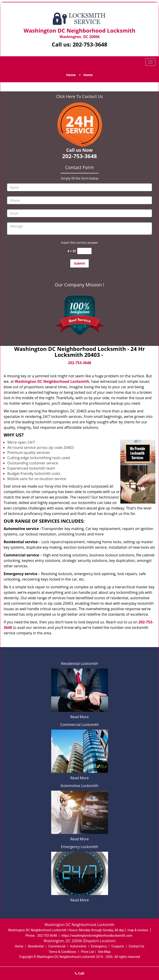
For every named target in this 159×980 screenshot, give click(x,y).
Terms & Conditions (62, 952)
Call (79, 973)
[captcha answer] (84, 251)
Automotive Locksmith (79, 786)
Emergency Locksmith (79, 847)
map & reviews (138, 930)
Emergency (99, 946)
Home (71, 75)
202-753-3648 (90, 44)
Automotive (78, 946)
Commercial (57, 946)
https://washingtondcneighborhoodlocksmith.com (97, 936)
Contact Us (136, 946)
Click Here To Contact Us (79, 96)
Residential (36, 946)
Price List (88, 952)
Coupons (118, 946)
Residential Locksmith (80, 664)
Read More (79, 717)
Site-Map (104, 952)
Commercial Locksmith (80, 725)
